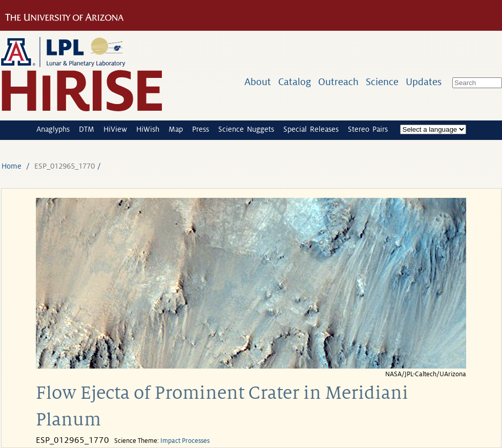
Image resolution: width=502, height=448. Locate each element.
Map (176, 129)
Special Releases (311, 129)
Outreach (338, 82)
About (258, 82)
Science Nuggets (246, 129)
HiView (115, 129)
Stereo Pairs (368, 129)
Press (201, 129)
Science (382, 82)
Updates (424, 82)
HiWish (148, 129)
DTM (87, 129)
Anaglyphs (53, 129)
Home (12, 166)
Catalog (295, 82)
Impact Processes (185, 441)
